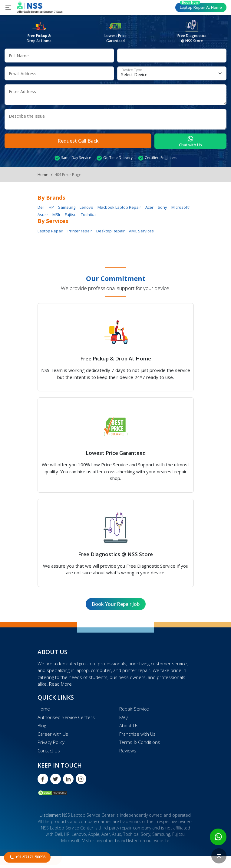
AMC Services (141, 231)
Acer (149, 207)
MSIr (56, 214)
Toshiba (88, 214)
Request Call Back (78, 141)
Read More (60, 684)
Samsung (67, 207)
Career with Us (53, 734)
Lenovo (86, 207)
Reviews (128, 751)
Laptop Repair (201, 6)
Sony (162, 207)
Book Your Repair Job (116, 604)
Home (43, 174)
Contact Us (49, 751)
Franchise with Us (137, 734)
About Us (129, 725)
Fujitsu (71, 214)
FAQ (124, 717)
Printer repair (80, 231)
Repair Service (134, 709)
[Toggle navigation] (8, 7)
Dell (41, 207)
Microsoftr (181, 207)
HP (51, 207)
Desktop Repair (111, 231)
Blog (42, 725)
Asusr (43, 214)
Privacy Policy (51, 742)
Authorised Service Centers (66, 717)
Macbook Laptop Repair (119, 207)
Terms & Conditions (140, 742)
